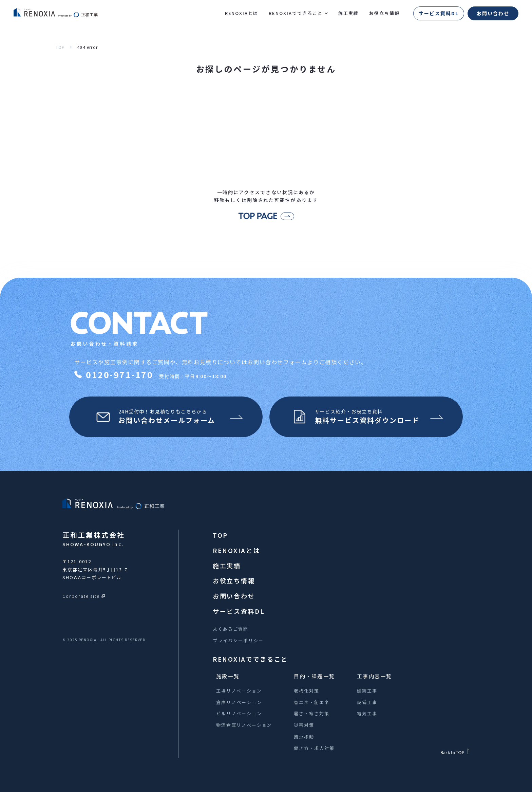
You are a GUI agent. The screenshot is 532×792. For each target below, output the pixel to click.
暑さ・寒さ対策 (312, 713)
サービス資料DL (439, 13)
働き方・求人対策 (314, 748)
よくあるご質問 (231, 629)
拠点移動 (304, 736)
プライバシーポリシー (238, 640)
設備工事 (367, 702)
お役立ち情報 (384, 13)
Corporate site (81, 596)
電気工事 (367, 713)
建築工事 (367, 691)
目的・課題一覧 (314, 676)
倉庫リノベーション (239, 702)
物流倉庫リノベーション (244, 725)
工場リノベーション (239, 691)
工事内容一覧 (375, 676)
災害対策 (304, 725)
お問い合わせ (493, 13)
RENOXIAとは (242, 13)
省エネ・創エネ (312, 702)
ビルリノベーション (239, 713)
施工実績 (348, 13)
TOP (60, 47)
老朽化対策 (307, 691)
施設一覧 (228, 676)
